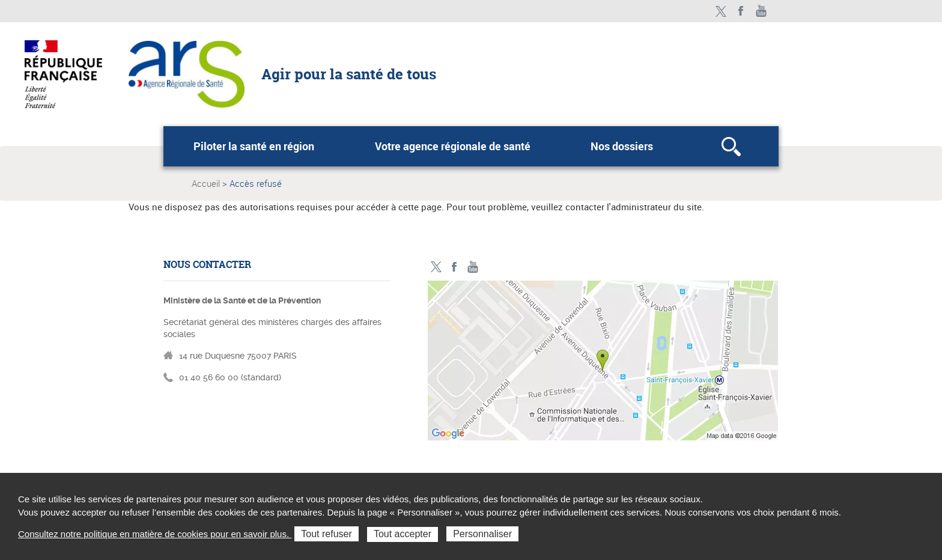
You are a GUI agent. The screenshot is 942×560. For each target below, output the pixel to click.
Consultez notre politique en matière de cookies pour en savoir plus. (155, 534)
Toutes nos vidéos (761, 11)
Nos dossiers (622, 146)
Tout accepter (403, 534)
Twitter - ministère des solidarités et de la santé (721, 11)
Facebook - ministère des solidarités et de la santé (741, 11)
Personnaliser (482, 534)
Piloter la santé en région (254, 146)
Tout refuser (326, 534)
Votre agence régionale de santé (453, 146)
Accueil (206, 183)
